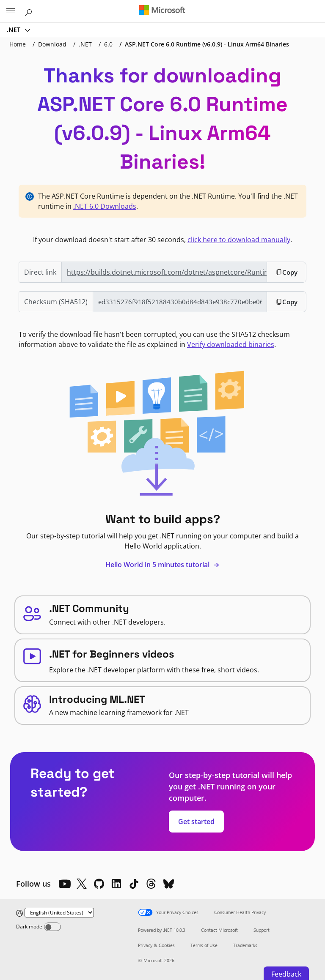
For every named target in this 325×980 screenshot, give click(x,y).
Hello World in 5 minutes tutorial (162, 565)
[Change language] (59, 913)
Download (52, 44)
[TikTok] (134, 884)
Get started (196, 822)
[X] (82, 884)
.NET (14, 30)
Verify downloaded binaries (231, 344)
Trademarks (245, 945)
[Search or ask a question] (30, 11)
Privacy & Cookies (156, 945)
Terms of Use (204, 945)
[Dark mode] (52, 927)
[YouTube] (64, 884)
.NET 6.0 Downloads (105, 206)
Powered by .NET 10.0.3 (162, 930)
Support (262, 930)
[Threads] (151, 884)
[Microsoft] (162, 11)
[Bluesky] (168, 884)
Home (18, 44)
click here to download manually (239, 240)
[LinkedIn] (116, 884)
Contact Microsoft (219, 930)
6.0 (108, 44)
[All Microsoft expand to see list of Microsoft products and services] (11, 11)
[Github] (99, 884)
